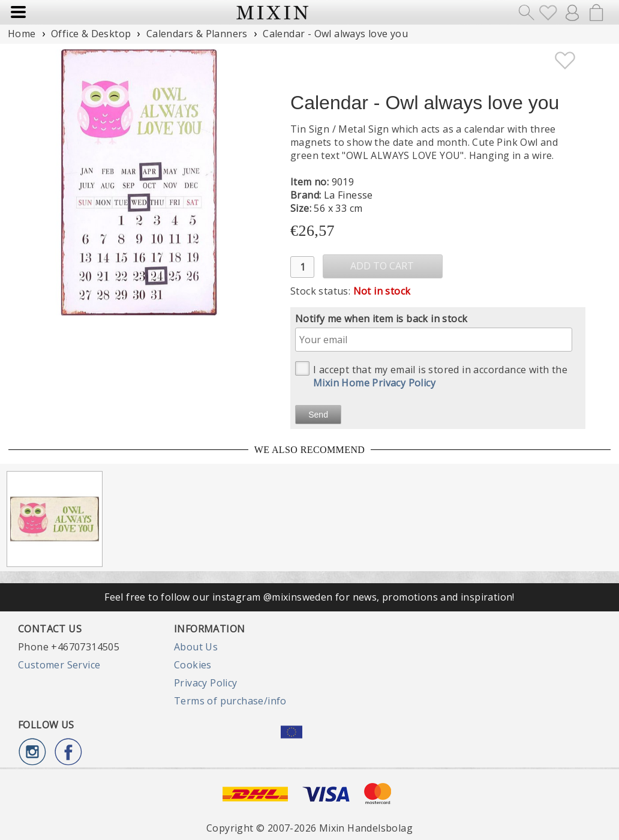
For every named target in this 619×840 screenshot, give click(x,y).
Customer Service (59, 665)
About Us (196, 647)
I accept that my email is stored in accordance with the (431, 375)
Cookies (193, 665)
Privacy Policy (206, 683)
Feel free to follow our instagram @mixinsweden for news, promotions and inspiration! (309, 597)
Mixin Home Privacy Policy (374, 383)
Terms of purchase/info (230, 701)
